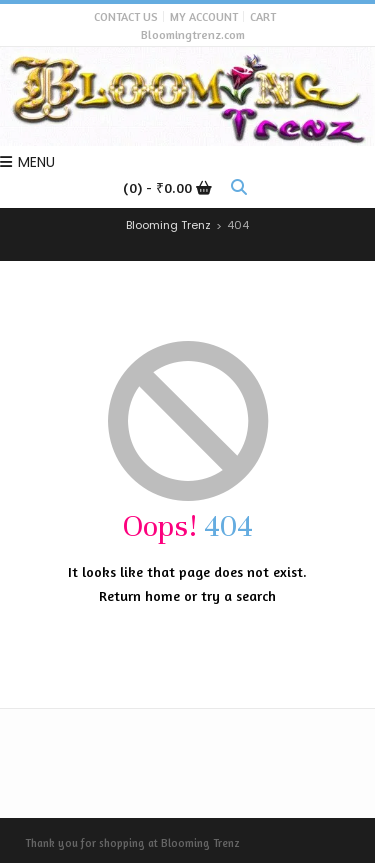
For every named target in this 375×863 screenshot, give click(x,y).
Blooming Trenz (200, 843)
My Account (204, 16)
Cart (263, 16)
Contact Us (126, 16)
